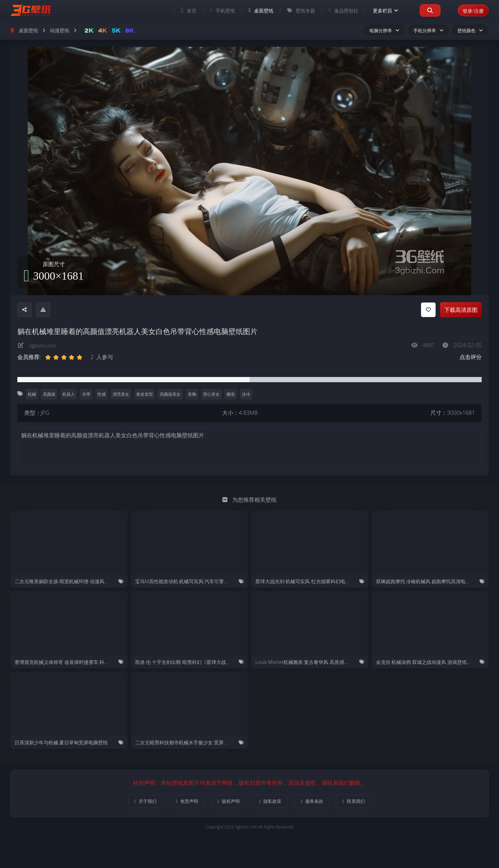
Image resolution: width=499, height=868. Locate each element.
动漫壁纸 (60, 30)
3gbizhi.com (43, 345)
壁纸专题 (296, 11)
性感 (103, 394)
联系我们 (363, 802)
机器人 (70, 394)
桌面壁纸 (256, 11)
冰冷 (250, 394)
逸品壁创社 (339, 11)
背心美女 (215, 394)
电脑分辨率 (385, 30)
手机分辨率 (429, 30)
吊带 (87, 394)
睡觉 (234, 394)
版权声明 (227, 802)
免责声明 (181, 802)
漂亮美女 (123, 394)
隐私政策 (272, 802)
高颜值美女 (173, 394)
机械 (32, 394)
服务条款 (318, 802)
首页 (184, 10)
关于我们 (136, 802)
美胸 (195, 394)
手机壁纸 (218, 11)
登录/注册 (471, 10)
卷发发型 (147, 394)
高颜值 (50, 394)
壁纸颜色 (471, 30)
